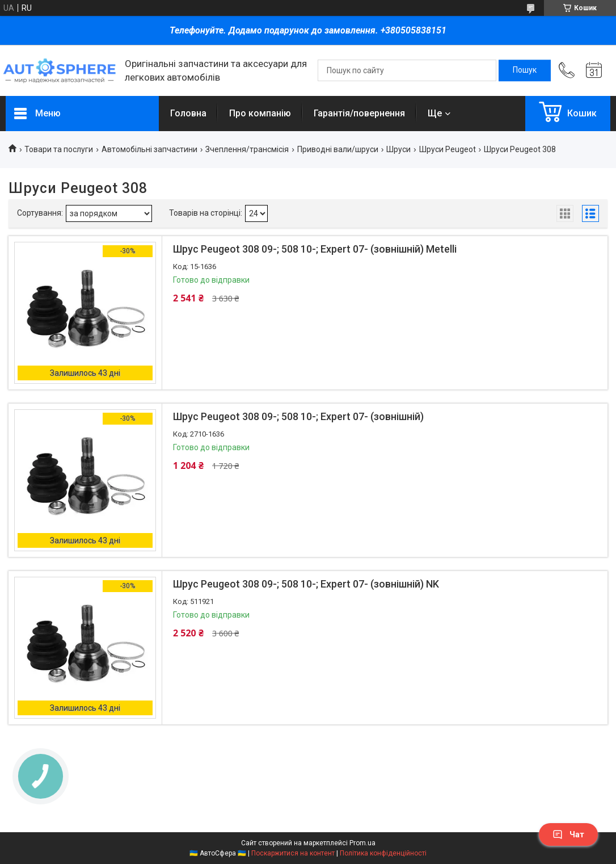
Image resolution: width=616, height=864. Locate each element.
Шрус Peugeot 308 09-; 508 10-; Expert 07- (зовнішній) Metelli (315, 249)
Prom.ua (362, 843)
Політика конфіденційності (383, 853)
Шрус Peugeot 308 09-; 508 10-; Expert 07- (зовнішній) (298, 416)
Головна (188, 113)
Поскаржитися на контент (293, 853)
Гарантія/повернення (359, 113)
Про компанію (260, 113)
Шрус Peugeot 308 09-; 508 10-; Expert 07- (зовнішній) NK (306, 584)
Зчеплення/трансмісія (247, 149)
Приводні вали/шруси (338, 149)
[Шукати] (525, 70)
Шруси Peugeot (448, 149)
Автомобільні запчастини (149, 149)
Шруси (398, 149)
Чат (568, 834)
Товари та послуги (59, 149)
